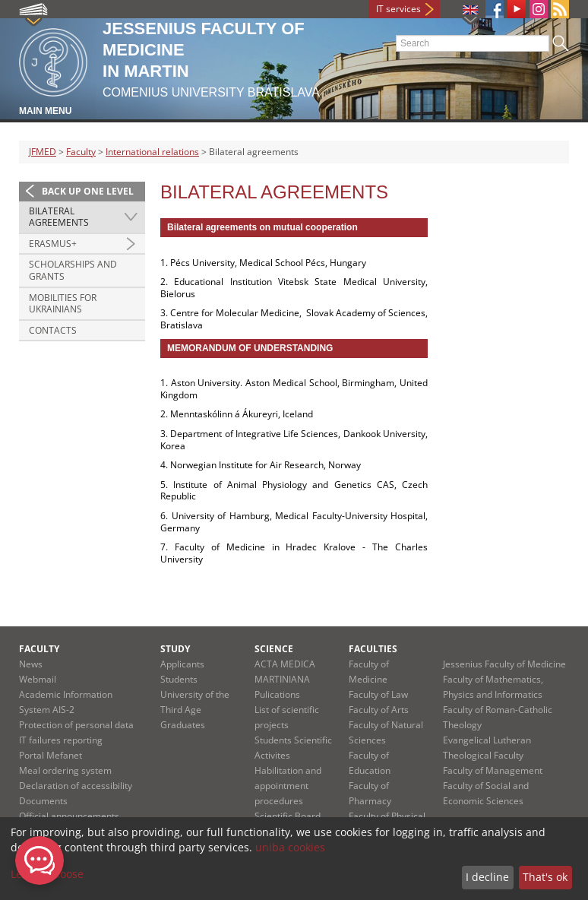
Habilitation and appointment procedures (288, 786)
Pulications (277, 694)
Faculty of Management (493, 770)
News (31, 664)
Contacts (53, 330)
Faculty (81, 152)
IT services (398, 9)
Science (274, 649)
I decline (487, 877)
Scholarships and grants (73, 270)
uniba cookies (290, 847)
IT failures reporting (61, 740)
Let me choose (47, 874)
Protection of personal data (76, 725)
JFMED (43, 152)
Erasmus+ (53, 244)
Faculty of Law (378, 694)
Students (179, 679)
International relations (152, 152)
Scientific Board (288, 816)
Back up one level (88, 191)
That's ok (545, 877)
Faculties (373, 649)
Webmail (38, 679)
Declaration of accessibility (76, 786)
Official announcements (69, 816)
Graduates (183, 725)
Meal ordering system (65, 770)
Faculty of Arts (379, 710)
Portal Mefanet (51, 755)
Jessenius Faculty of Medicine (504, 664)
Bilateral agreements (59, 217)
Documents (43, 801)
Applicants (182, 664)
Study (175, 649)
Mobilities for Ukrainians (63, 304)
